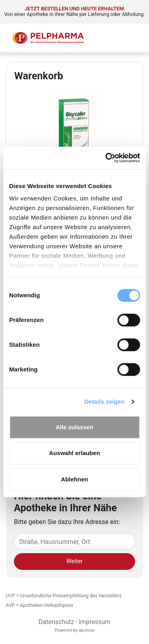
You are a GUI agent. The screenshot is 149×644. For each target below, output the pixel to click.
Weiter (74, 561)
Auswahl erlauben (74, 453)
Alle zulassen (74, 427)
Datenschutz (56, 622)
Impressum (95, 622)
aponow (87, 630)
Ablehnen (74, 479)
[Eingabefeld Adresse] (74, 542)
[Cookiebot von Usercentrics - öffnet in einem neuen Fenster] (106, 158)
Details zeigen (104, 402)
